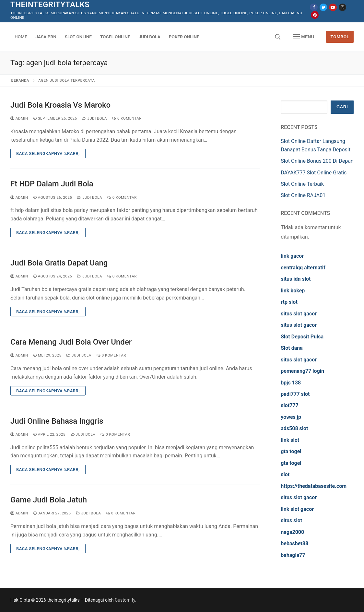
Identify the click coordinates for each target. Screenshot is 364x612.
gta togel (291, 451)
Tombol (340, 37)
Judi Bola (94, 118)
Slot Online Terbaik (302, 184)
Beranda (20, 80)
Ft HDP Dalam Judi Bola (52, 184)
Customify (125, 600)
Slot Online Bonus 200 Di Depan (317, 161)
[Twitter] (323, 7)
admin (19, 118)
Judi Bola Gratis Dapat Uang (59, 263)
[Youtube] (333, 7)
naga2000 (292, 532)
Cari (342, 107)
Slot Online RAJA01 (303, 195)
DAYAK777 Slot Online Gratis (314, 173)
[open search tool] (278, 37)
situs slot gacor (299, 314)
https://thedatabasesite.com (314, 486)
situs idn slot (296, 279)
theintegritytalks (50, 5)
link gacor (292, 256)
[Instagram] (342, 7)
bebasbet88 (294, 543)
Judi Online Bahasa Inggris (57, 421)
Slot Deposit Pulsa (302, 337)
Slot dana (292, 348)
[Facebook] (314, 7)
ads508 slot (294, 428)
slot (285, 474)
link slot (290, 440)
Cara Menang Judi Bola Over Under (71, 342)
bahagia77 (293, 555)
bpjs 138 (291, 383)
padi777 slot (295, 394)
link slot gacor (297, 509)
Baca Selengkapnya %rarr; (48, 153)
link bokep (293, 291)
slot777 (289, 405)
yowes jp (291, 417)
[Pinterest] (315, 15)
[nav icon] (303, 37)
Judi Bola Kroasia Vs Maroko (60, 105)
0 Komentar (127, 118)
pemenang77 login (302, 371)
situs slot (291, 520)
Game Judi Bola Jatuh (49, 500)
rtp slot (289, 302)
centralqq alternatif (303, 268)
